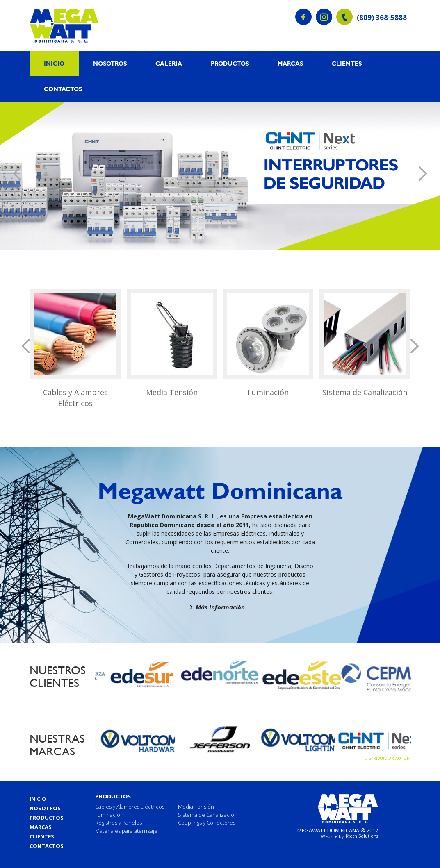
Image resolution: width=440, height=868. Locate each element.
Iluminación (268, 392)
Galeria (169, 64)
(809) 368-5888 (382, 18)
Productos (230, 64)
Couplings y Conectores (207, 823)
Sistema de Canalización (365, 392)
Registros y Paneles (119, 823)
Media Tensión (172, 392)
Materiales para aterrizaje (126, 831)
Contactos (63, 89)
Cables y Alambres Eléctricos (75, 398)
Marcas (290, 64)
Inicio (54, 64)
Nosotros (110, 64)
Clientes (347, 64)
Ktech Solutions (362, 836)
